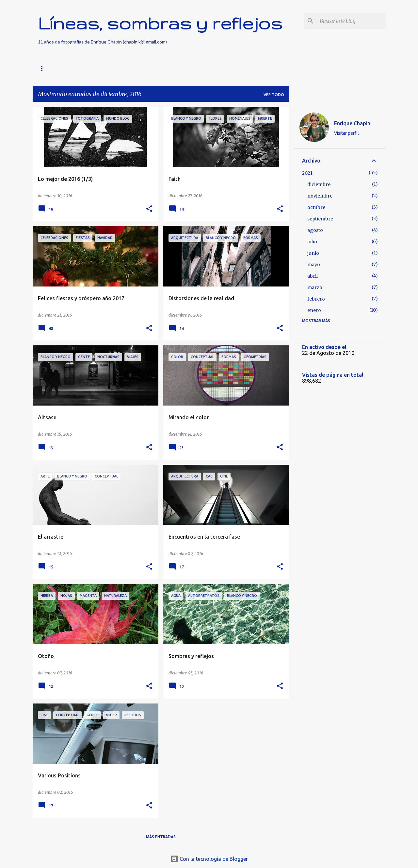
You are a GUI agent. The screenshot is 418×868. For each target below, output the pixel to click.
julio (312, 242)
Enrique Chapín (352, 123)
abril (313, 276)
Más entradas (161, 837)
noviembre (320, 196)
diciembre (319, 184)
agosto (315, 230)
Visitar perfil (346, 133)
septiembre (320, 219)
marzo (315, 287)
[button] (149, 209)
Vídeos (214, 69)
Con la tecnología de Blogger (209, 859)
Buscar (97, 69)
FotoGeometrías (173, 69)
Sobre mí (246, 69)
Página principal (56, 69)
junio (313, 253)
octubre (316, 207)
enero (314, 310)
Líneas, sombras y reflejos (160, 23)
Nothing (129, 69)
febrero (316, 299)
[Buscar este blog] (351, 21)
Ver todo (274, 95)
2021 (307, 173)
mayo (314, 265)
